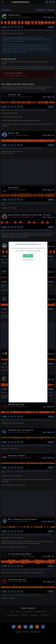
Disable (28, 256)
